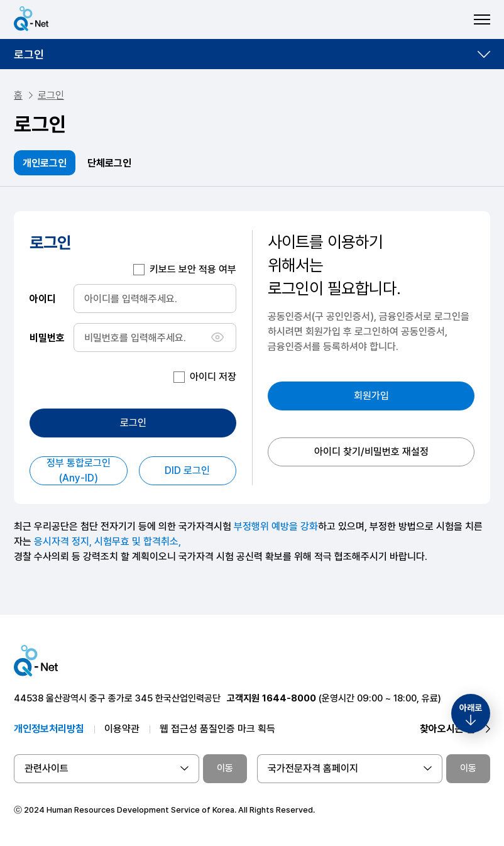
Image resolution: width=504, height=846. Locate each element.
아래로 (471, 708)
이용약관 (122, 729)
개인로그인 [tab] (45, 163)
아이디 (43, 298)
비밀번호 (47, 337)
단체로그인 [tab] (109, 163)
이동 (225, 768)
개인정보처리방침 (49, 729)
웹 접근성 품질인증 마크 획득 (217, 729)
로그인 (29, 54)
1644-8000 (289, 698)
